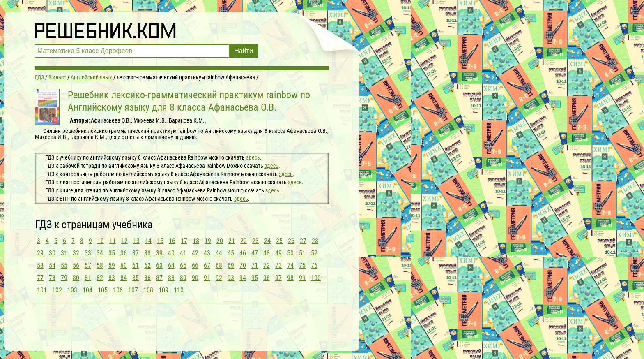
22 (244, 241)
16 (172, 241)
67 (207, 265)
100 (316, 278)
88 (171, 278)
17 (184, 241)
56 (76, 265)
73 (278, 265)
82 (100, 278)
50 (290, 253)
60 (124, 265)
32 (76, 253)
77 (40, 278)
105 (103, 290)
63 (159, 265)
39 (159, 253)
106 (118, 290)
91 (207, 278)
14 (148, 241)
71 (255, 265)
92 (219, 278)
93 (231, 278)
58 (100, 265)
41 (183, 253)
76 (314, 265)
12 (124, 241)
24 (267, 241)
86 (147, 278)
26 (291, 241)
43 (207, 253)
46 (243, 253)
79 (64, 278)
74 (290, 265)
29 (40, 253)
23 (255, 241)
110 (179, 290)
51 (302, 253)
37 (136, 253)
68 (219, 265)
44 (219, 253)
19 (208, 241)
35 (112, 253)
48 (267, 253)
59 (112, 265)
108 (148, 290)
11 (113, 241)
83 (112, 278)
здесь (253, 157)
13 (136, 241)
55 (64, 265)
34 (100, 253)
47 (255, 253)
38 (147, 253)
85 (136, 278)
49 (278, 253)
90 (195, 278)
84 (124, 278)
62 (147, 265)
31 (64, 253)
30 (52, 253)
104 (87, 290)
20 (220, 241)
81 (88, 278)
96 (267, 278)
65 (183, 265)
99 (302, 278)
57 (88, 265)
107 (133, 290)
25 (279, 241)
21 (232, 241)
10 (101, 241)
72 (267, 265)
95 (255, 278)
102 (57, 290)
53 (40, 265)
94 (243, 278)
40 (171, 253)
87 (159, 278)
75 (302, 265)
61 (136, 265)
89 (183, 278)
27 (303, 241)
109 (163, 290)
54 (52, 265)
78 (52, 278)
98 (290, 278)
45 (231, 253)
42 (195, 253)
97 (278, 278)
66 (195, 265)
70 (243, 265)
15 (160, 241)
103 (72, 290)
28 (315, 241)
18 (196, 241)
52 (314, 253)
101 (42, 290)
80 (76, 278)
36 (124, 253)
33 (88, 253)
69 (231, 265)
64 (171, 265)
